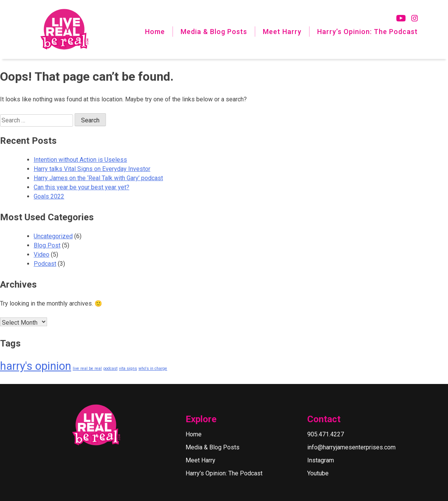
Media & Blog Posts (214, 32)
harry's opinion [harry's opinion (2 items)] (36, 366)
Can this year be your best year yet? (81, 187)
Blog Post (47, 245)
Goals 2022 (49, 196)
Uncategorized (53, 236)
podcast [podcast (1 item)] (110, 368)
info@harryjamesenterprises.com (351, 447)
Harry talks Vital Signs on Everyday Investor (92, 169)
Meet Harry (282, 32)
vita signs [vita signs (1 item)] (128, 368)
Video (42, 255)
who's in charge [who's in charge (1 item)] (153, 368)
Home (155, 32)
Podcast (45, 264)
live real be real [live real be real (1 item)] (87, 368)
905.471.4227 (326, 434)
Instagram (321, 460)
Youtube (318, 473)
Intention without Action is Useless (80, 160)
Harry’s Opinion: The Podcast (367, 32)
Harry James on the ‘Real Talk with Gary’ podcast (98, 178)
